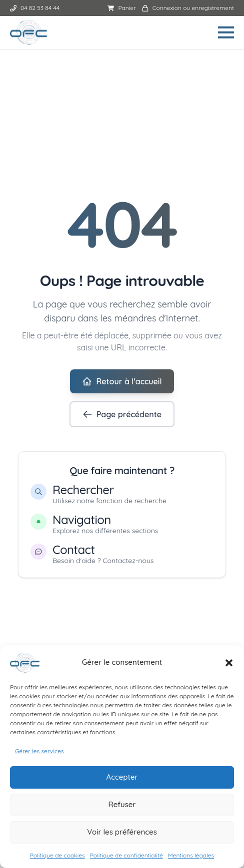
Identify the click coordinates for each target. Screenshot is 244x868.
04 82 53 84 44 (35, 8)
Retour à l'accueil (122, 381)
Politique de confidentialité (126, 858)
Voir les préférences (122, 834)
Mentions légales (191, 858)
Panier (121, 8)
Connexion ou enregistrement (188, 8)
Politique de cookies (57, 858)
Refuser (122, 807)
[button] (229, 665)
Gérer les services (39, 753)
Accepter (122, 779)
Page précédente (122, 414)
